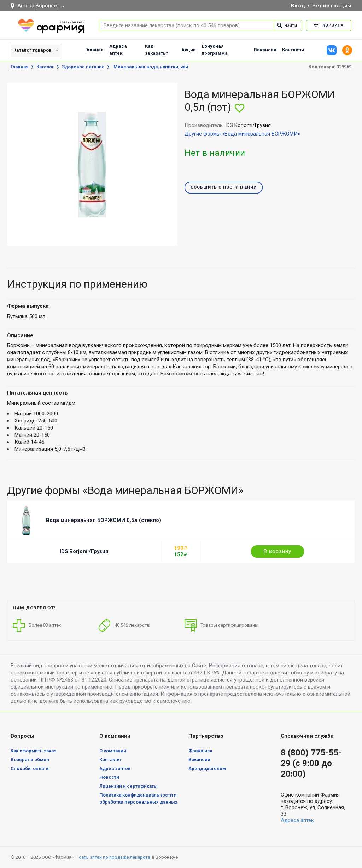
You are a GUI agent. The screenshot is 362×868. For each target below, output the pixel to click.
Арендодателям (207, 768)
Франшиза (200, 751)
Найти (285, 25)
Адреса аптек (118, 50)
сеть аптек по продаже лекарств (115, 857)
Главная (94, 50)
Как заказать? (157, 50)
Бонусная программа (215, 50)
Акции (189, 50)
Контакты (293, 50)
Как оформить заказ (33, 751)
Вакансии (265, 50)
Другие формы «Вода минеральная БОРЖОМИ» (242, 134)
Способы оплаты (30, 768)
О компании (113, 751)
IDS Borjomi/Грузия (84, 551)
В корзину (278, 551)
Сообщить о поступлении (224, 188)
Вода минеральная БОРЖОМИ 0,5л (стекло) (104, 520)
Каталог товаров (33, 50)
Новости (109, 777)
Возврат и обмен (30, 760)
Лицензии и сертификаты (129, 786)
